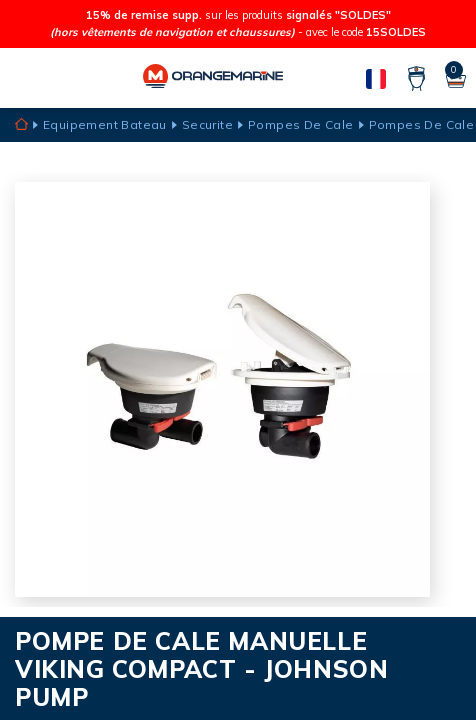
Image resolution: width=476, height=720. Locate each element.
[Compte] (416, 78)
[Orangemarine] (213, 78)
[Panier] (456, 78)
